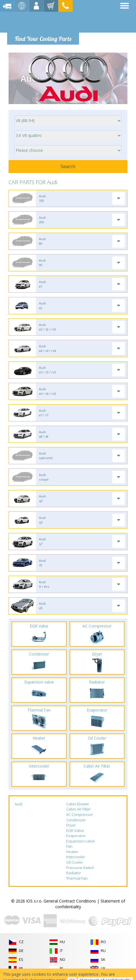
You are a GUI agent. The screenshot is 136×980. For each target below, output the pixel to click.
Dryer (71, 825)
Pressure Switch (80, 868)
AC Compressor (80, 814)
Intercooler (76, 857)
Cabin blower (78, 804)
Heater (72, 852)
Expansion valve (80, 841)
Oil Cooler (75, 862)
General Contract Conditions (70, 901)
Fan (69, 846)
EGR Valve (75, 830)
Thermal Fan (77, 878)
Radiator (74, 873)
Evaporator (76, 836)
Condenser (76, 820)
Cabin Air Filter (78, 809)
